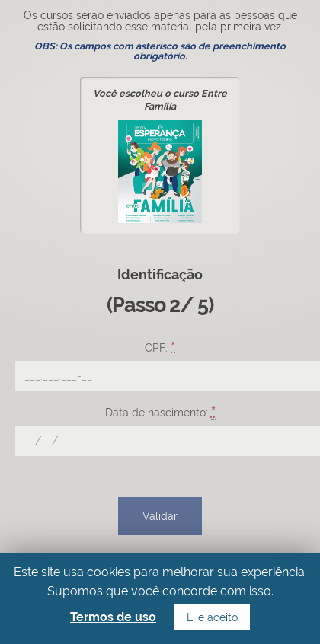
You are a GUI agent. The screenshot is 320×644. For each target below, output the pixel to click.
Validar (160, 516)
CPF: (160, 347)
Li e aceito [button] (212, 617)
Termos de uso (113, 617)
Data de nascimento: (160, 412)
